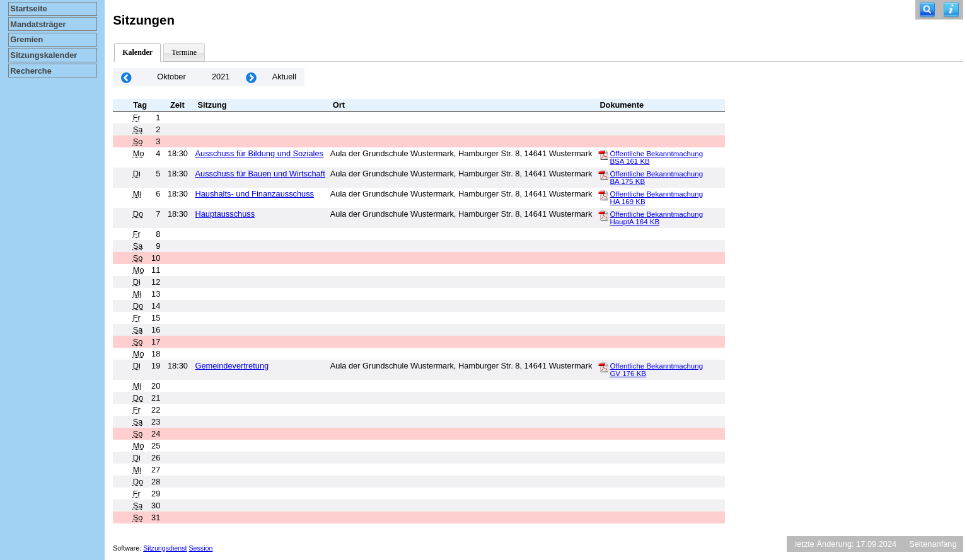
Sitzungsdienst (165, 548)
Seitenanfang (933, 544)
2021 (221, 77)
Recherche (31, 71)
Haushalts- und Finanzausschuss (254, 194)
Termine (184, 52)
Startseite (28, 9)
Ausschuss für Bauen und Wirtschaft (260, 174)
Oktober (171, 77)
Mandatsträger (38, 24)
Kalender (137, 52)
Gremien (26, 39)
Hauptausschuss (225, 214)
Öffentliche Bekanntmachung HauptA (656, 218)
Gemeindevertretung (232, 366)
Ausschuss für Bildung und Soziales (259, 153)
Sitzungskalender (43, 55)
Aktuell (284, 77)
